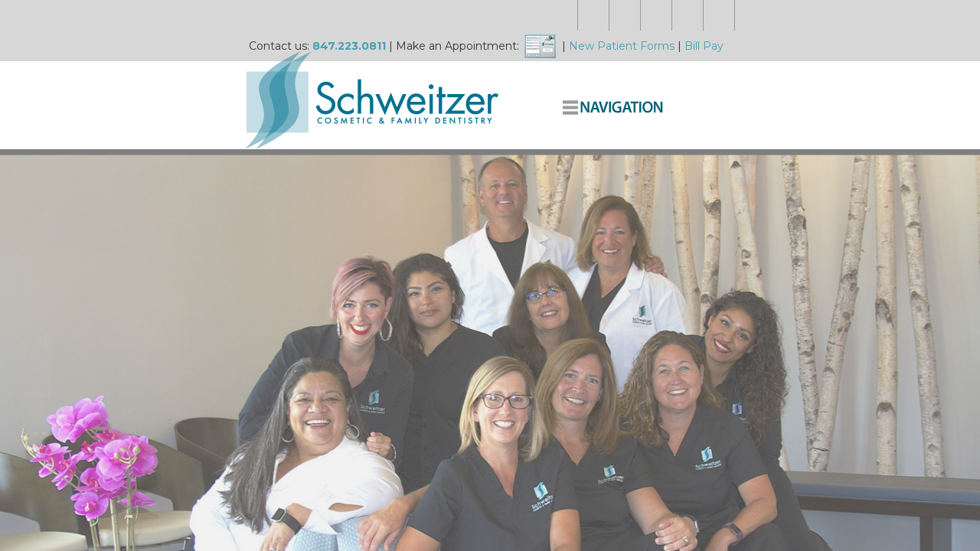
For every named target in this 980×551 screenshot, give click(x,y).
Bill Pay (661, 15)
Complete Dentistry (732, 78)
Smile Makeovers (617, 78)
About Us (531, 78)
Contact (822, 78)
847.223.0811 (306, 15)
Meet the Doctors (443, 78)
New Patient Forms (579, 15)
